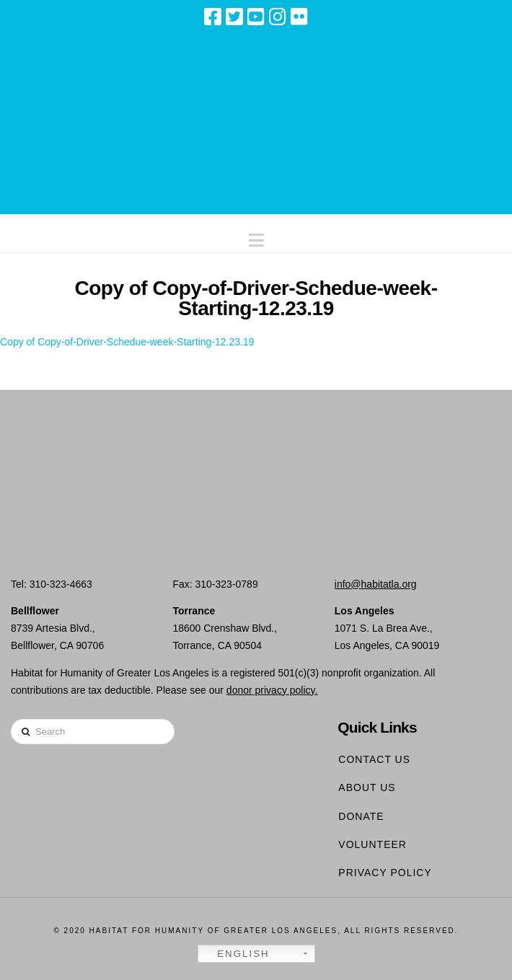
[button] (256, 237)
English (236, 954)
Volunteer (372, 844)
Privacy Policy (385, 873)
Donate (361, 816)
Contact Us (374, 759)
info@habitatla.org (376, 584)
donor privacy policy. (272, 690)
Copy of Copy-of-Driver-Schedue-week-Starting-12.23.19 (127, 342)
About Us (367, 787)
